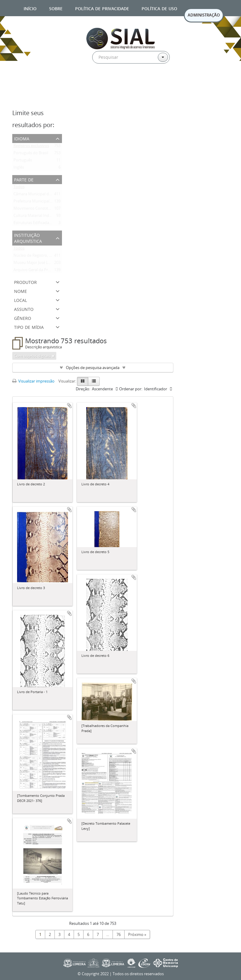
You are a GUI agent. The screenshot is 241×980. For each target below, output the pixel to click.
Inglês (19, 168)
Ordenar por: (131, 389)
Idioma (22, 138)
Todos (19, 188)
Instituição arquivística (28, 238)
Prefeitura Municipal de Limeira (41, 202)
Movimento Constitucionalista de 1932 (48, 210)
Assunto (24, 309)
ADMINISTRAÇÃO (204, 15)
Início (30, 8)
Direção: (83, 389)
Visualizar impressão (33, 381)
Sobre (56, 8)
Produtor (25, 282)
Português (23, 161)
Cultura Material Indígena (36, 217)
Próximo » (137, 934)
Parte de (24, 179)
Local (21, 300)
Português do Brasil (31, 154)
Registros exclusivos (31, 147)
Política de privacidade (102, 8)
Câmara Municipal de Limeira (39, 195)
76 (119, 934)
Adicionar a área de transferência (69, 406)
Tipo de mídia (29, 327)
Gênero (23, 318)
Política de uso (159, 8)
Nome (21, 291)
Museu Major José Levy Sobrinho (43, 264)
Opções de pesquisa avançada (93, 368)
